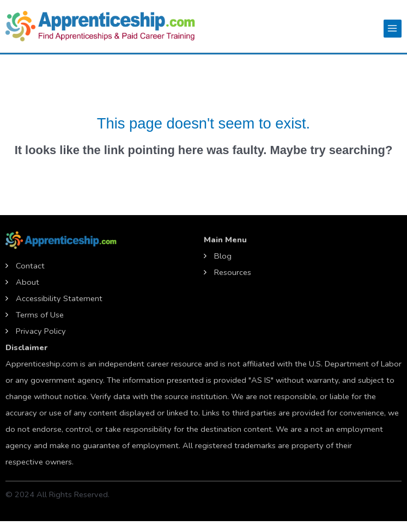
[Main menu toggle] (393, 29)
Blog (223, 256)
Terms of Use (40, 315)
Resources (233, 272)
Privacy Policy (41, 331)
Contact (30, 266)
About (28, 282)
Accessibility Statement (59, 298)
